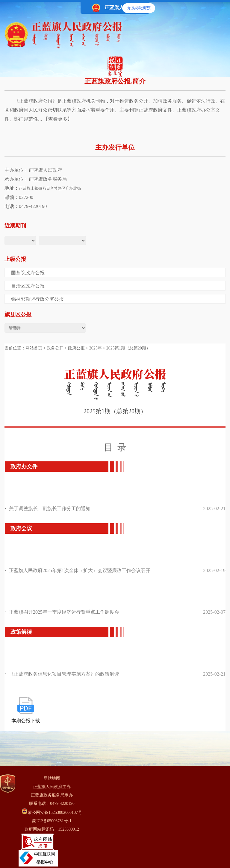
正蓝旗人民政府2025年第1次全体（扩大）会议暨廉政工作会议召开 (80, 570)
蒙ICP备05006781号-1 (52, 821)
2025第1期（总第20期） (128, 348)
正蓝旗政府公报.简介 (115, 81)
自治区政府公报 (28, 286)
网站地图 (52, 778)
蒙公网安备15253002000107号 (52, 811)
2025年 (96, 348)
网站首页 (34, 348)
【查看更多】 (58, 119)
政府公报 (76, 348)
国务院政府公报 (28, 273)
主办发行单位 (115, 147)
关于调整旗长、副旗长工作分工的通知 (50, 509)
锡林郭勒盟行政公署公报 (37, 299)
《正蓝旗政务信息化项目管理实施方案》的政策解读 (64, 674)
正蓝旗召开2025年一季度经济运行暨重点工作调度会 (64, 612)
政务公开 (55, 348)
